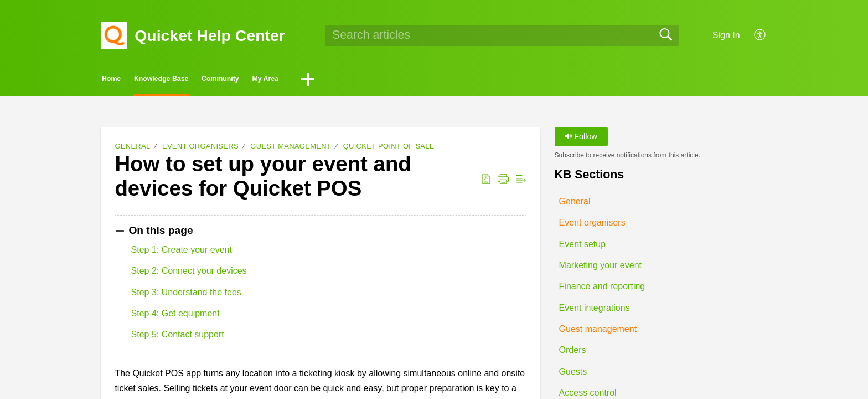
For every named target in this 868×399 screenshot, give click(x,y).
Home (132, 81)
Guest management (291, 149)
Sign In (726, 35)
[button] (760, 35)
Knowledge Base (219, 81)
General (132, 149)
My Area (398, 81)
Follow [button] (581, 140)
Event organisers (200, 149)
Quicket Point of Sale (389, 149)
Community (318, 81)
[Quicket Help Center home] (114, 35)
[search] (502, 35)
